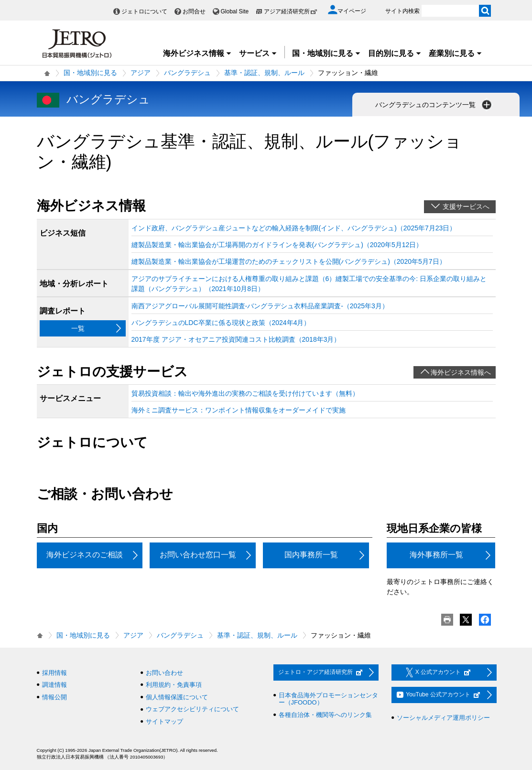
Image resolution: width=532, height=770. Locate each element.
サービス (258, 53)
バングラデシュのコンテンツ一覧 (434, 105)
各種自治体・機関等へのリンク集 (325, 715)
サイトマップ (164, 721)
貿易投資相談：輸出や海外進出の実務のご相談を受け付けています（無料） (245, 393)
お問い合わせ (164, 673)
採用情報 (54, 673)
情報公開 (54, 697)
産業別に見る (456, 53)
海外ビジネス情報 (197, 53)
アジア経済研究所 (291, 11)
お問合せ (194, 11)
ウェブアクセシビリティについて (192, 709)
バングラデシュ (187, 73)
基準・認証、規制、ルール (264, 73)
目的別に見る (395, 53)
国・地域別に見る (326, 53)
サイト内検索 (402, 11)
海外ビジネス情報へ (461, 372)
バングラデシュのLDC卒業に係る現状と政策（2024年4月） (221, 323)
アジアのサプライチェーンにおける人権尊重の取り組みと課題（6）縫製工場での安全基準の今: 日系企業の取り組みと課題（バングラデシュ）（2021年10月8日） (309, 284)
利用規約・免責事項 (174, 685)
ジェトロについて (144, 11)
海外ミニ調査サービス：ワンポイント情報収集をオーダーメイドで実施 (239, 410)
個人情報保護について (177, 697)
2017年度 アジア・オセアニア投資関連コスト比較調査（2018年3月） (236, 339)
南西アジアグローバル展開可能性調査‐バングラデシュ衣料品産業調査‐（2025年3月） (260, 306)
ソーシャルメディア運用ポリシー (443, 718)
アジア (141, 73)
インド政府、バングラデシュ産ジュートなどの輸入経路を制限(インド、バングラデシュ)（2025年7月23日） (294, 228)
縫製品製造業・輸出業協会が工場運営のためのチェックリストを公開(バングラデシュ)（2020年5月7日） (289, 261)
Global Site (235, 11)
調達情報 (54, 685)
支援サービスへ (466, 206)
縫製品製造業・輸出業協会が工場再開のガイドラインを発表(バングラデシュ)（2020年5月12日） (277, 245)
